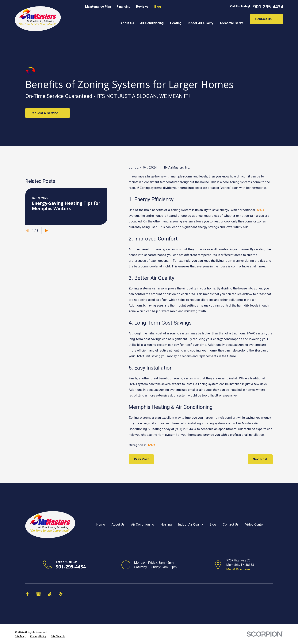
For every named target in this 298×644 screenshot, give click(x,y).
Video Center (254, 525)
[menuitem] (20, 637)
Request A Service (48, 113)
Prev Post (141, 459)
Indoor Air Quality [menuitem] (201, 23)
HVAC (260, 210)
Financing (124, 7)
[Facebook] (27, 594)
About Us (118, 525)
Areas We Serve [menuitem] (232, 23)
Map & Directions (238, 569)
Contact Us (267, 19)
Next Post (260, 459)
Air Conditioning (143, 525)
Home (101, 525)
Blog (158, 7)
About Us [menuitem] (127, 23)
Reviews (142, 7)
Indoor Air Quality (191, 525)
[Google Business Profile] (38, 594)
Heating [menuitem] (176, 23)
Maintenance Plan (98, 7)
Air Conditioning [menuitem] (152, 23)
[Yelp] (61, 594)
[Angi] (50, 594)
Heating (166, 525)
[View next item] (46, 286)
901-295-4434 (268, 7)
